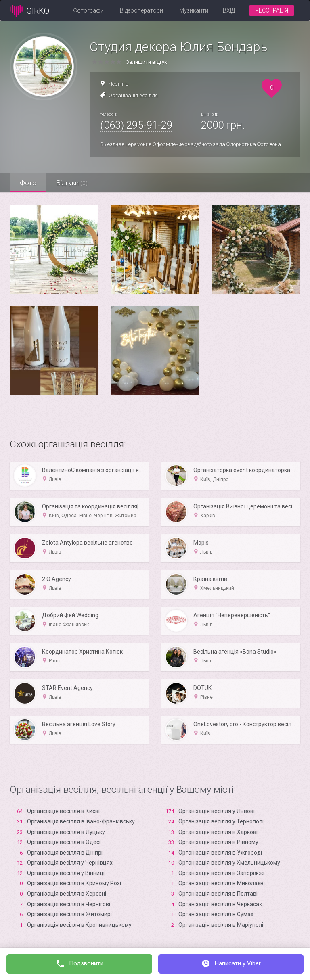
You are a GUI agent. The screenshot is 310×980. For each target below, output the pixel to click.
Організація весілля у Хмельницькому (229, 863)
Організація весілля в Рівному (218, 842)
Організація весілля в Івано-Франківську (81, 821)
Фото (28, 183)
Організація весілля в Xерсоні (67, 894)
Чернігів (119, 84)
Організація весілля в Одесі (64, 842)
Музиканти (194, 10)
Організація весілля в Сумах (216, 914)
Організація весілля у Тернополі (221, 821)
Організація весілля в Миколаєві (222, 883)
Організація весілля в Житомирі (69, 914)
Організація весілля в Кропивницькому (79, 925)
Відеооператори (141, 10)
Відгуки (72, 183)
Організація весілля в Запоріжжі (221, 873)
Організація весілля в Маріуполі (221, 925)
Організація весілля (133, 95)
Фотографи (89, 10)
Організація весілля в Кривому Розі (74, 883)
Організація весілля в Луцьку (66, 832)
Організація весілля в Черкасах (220, 904)
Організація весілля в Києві (63, 811)
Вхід (229, 10)
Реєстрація (272, 10)
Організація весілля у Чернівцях (70, 863)
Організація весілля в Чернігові (69, 904)
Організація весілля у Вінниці (66, 873)
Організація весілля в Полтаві (218, 894)
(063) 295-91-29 (136, 125)
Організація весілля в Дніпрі (65, 853)
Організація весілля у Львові (217, 811)
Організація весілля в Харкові (218, 832)
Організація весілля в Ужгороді (220, 853)
